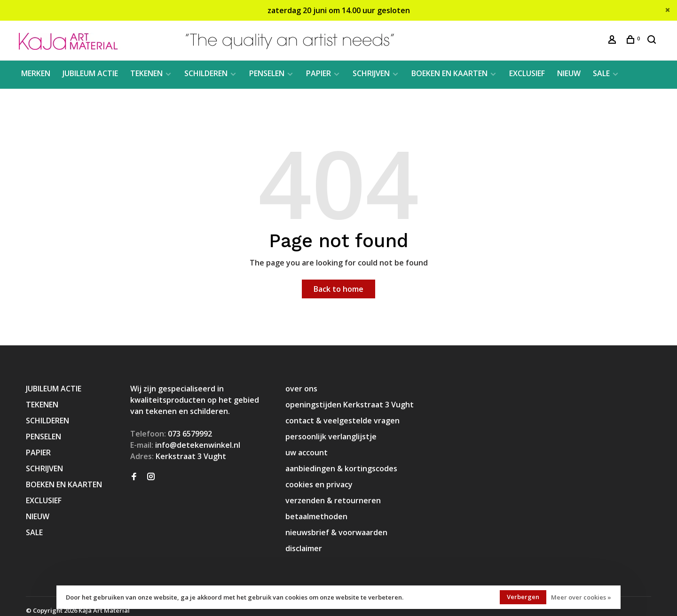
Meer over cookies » (581, 597)
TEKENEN (146, 73)
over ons (301, 389)
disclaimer (304, 548)
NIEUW (569, 73)
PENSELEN (267, 73)
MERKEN (36, 73)
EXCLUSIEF (527, 73)
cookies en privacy (319, 484)
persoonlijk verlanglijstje (331, 437)
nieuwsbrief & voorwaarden (336, 532)
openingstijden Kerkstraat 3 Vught (350, 405)
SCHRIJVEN (371, 73)
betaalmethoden (316, 516)
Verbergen (523, 597)
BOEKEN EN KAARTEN (449, 73)
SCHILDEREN (206, 73)
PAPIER (319, 73)
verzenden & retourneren (333, 500)
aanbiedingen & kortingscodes (341, 468)
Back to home (338, 289)
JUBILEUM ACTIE (90, 73)
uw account (307, 452)
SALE (601, 73)
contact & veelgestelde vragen (342, 421)
